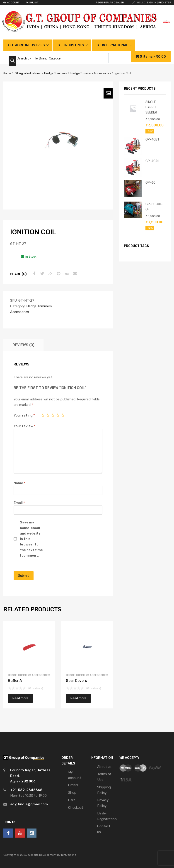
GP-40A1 (152, 161)
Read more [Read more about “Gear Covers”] (78, 698)
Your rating (24, 415)
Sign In (152, 2)
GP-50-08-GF (154, 207)
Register (165, 2)
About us (104, 767)
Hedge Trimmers (56, 73)
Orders (73, 785)
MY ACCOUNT (11, 2)
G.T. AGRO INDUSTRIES (27, 45)
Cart (72, 800)
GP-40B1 (152, 139)
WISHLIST (32, 2)
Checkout (76, 808)
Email (19, 503)
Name (19, 483)
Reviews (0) (23, 345)
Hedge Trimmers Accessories (91, 73)
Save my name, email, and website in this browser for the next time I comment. (31, 539)
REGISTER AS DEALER (110, 2)
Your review (25, 426)
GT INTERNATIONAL (112, 45)
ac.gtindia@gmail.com (29, 804)
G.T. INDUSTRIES (71, 45)
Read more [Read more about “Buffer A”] (20, 698)
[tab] (23, 345)
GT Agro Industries (28, 73)
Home (7, 73)
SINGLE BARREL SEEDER (151, 107)
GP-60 (150, 182)
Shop (72, 793)
